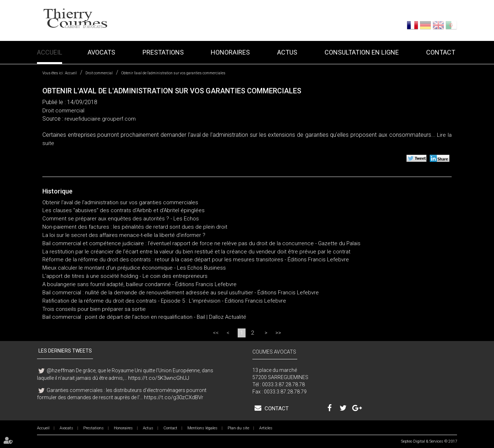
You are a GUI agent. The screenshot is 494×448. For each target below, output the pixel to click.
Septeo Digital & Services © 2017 (429, 441)
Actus (287, 52)
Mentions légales (202, 428)
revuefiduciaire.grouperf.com (100, 119)
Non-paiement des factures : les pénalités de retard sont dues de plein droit (135, 227)
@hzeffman (61, 370)
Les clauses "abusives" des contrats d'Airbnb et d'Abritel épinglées (124, 210)
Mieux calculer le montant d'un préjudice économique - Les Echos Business (134, 268)
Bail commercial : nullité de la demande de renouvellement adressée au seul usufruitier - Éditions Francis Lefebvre (181, 293)
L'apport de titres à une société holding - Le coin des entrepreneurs (125, 276)
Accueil (50, 52)
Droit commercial (99, 73)
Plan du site (238, 428)
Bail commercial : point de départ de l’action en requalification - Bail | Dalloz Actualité (144, 317)
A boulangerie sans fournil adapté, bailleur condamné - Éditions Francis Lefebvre (139, 284)
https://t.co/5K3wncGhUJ (159, 378)
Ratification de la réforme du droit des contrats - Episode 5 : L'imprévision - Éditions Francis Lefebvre (164, 301)
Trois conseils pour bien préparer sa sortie (94, 309)
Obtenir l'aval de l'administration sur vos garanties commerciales (173, 73)
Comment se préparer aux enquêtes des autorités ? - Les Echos (121, 219)
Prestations (163, 52)
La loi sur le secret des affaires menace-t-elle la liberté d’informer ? (124, 235)
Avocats (101, 52)
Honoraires (230, 52)
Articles (266, 428)
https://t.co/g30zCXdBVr (174, 397)
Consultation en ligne (362, 52)
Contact (441, 52)
